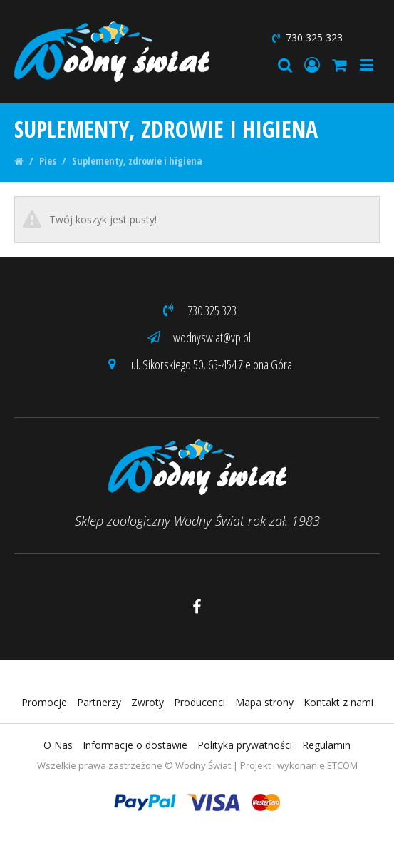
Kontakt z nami (338, 702)
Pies (48, 161)
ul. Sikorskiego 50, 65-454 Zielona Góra (197, 364)
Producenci (199, 702)
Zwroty (147, 702)
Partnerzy (99, 702)
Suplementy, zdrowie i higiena (137, 161)
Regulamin (326, 745)
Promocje (44, 702)
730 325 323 (306, 37)
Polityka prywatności (245, 745)
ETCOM (342, 765)
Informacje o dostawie (135, 745)
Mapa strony (264, 702)
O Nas (58, 745)
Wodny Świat (203, 765)
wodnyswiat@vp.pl (197, 337)
